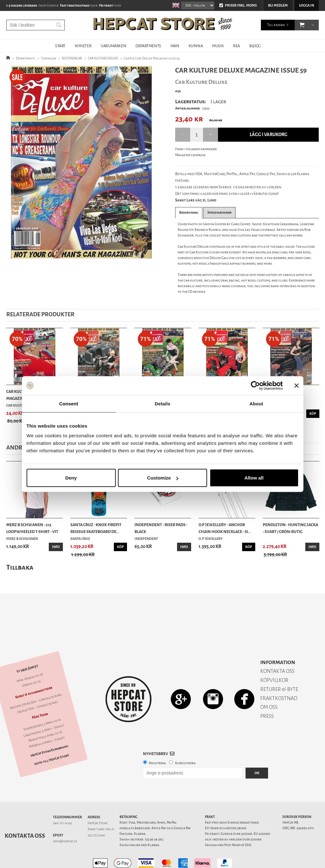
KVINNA (196, 46)
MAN (175, 46)
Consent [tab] (69, 403)
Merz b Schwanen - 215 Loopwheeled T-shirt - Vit (32, 528)
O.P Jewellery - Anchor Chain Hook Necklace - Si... (225, 528)
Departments (25, 58)
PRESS (267, 694)
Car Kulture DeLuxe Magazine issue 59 (152, 58)
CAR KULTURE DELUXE (103, 58)
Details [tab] (163, 403)
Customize (163, 478)
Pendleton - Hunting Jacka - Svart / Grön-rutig (290, 528)
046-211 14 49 (62, 801)
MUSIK (218, 46)
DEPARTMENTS (148, 46)
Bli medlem (278, 5)
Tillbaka (20, 567)
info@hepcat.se (65, 819)
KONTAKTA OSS (277, 649)
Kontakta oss (25, 814)
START (60, 46)
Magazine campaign (190, 155)
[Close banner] (297, 385)
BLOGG (255, 46)
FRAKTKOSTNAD (279, 676)
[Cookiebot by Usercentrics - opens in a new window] (255, 385)
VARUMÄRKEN (113, 46)
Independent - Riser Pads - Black (161, 528)
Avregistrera (185, 741)
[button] (302, 25)
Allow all (254, 478)
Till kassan (276, 25)
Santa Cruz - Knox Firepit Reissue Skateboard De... (96, 528)
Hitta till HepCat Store (52, 738)
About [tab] (256, 403)
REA (236, 46)
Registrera (157, 741)
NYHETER (83, 46)
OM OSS (269, 685)
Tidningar (48, 58)
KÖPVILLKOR (274, 658)
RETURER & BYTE (279, 667)
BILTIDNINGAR (72, 58)
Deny (71, 478)
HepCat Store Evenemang (49, 729)
